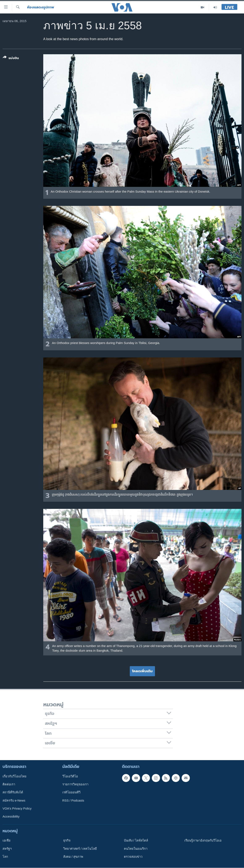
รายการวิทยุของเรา (75, 784)
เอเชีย (7, 841)
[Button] (11, 59)
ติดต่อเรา (9, 784)
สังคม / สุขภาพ (73, 857)
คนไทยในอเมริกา (136, 849)
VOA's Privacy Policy (17, 808)
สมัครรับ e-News (14, 801)
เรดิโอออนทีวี (71, 793)
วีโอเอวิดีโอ (70, 776)
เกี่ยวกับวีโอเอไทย (14, 776)
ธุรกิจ (67, 841)
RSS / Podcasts (73, 801)
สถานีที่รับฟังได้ (13, 793)
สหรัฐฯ (7, 849)
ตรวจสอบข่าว (133, 857)
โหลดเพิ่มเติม (142, 671)
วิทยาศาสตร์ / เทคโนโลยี (80, 849)
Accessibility (11, 817)
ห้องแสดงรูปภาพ (41, 7)
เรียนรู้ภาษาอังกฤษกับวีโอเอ (203, 841)
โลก (5, 857)
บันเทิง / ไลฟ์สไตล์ (136, 841)
